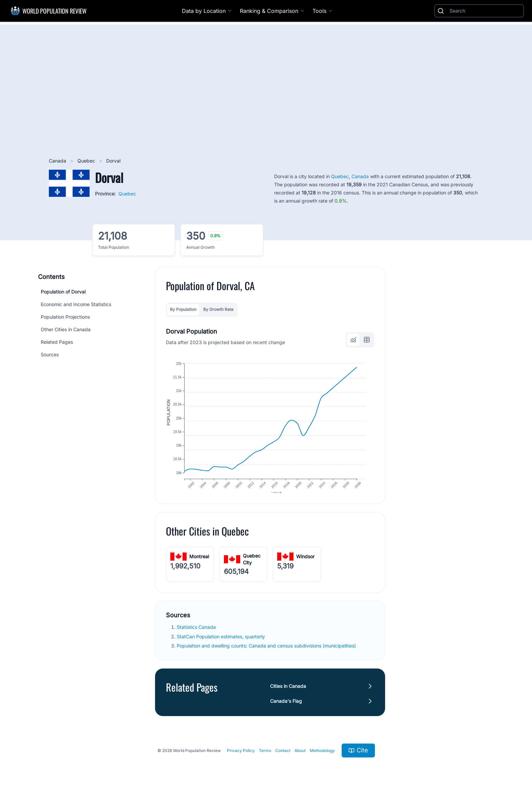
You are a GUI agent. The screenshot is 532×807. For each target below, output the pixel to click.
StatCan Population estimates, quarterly (222, 643)
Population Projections (65, 317)
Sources (50, 354)
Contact (283, 756)
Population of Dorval (63, 292)
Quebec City (252, 565)
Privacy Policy (241, 756)
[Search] (485, 11)
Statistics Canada (197, 633)
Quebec (87, 161)
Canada (58, 161)
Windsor (305, 562)
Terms (265, 756)
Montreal (199, 562)
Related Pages (57, 342)
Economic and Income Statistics (76, 304)
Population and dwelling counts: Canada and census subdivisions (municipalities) (267, 652)
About (300, 756)
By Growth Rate (218, 309)
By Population (183, 309)
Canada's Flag (286, 707)
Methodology (322, 756)
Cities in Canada (288, 692)
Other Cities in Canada (66, 329)
